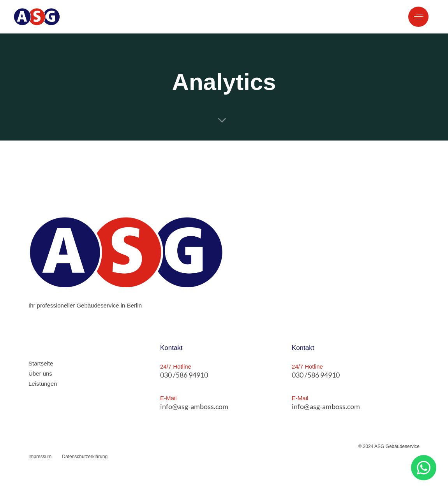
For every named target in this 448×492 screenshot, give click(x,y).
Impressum (40, 457)
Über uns (40, 373)
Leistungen (43, 384)
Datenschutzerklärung (85, 457)
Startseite (41, 363)
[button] (418, 17)
